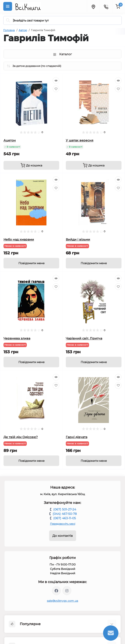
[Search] (8, 20)
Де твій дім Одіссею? (21, 437)
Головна (9, 30)
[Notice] (31, 263)
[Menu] (8, 6)
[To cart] (31, 165)
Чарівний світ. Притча (84, 338)
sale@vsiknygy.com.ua (63, 601)
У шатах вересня (80, 140)
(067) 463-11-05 (65, 518)
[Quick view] (56, 80)
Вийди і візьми (78, 239)
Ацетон (10, 140)
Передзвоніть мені (63, 524)
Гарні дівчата (77, 437)
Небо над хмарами (19, 239)
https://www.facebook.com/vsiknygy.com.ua (56, 591)
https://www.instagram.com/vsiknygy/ (67, 591)
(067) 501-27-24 (65, 509)
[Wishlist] (56, 89)
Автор (23, 30)
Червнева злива (17, 338)
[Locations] (93, 6)
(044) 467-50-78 (65, 514)
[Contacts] (106, 6)
